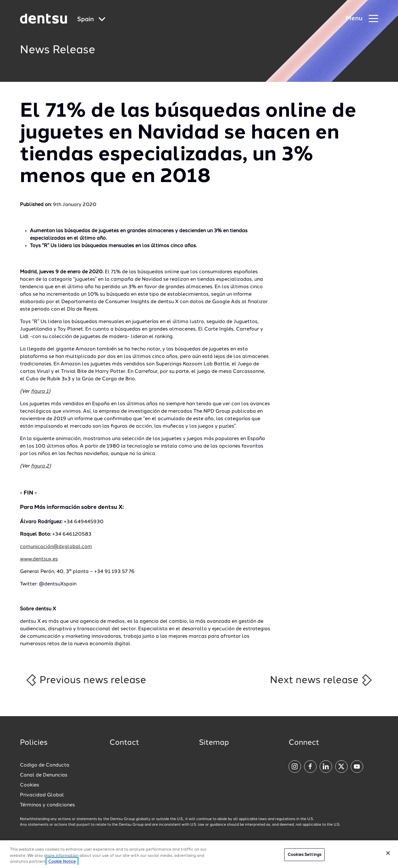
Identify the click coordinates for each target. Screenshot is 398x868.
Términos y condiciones (47, 805)
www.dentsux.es (39, 559)
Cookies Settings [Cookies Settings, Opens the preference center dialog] (304, 856)
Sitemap (214, 743)
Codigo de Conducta (45, 765)
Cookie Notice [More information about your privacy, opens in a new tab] (62, 863)
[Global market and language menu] (91, 20)
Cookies (30, 785)
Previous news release (86, 680)
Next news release (321, 680)
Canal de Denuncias (44, 775)
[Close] (388, 855)
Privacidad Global (42, 795)
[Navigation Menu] (362, 19)
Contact (124, 743)
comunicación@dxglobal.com (56, 547)
